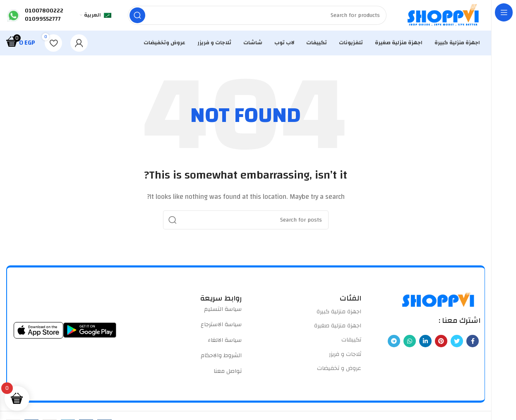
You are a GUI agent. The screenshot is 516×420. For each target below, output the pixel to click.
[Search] (257, 17)
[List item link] (186, 312)
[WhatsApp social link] (410, 344)
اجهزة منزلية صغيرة (338, 328)
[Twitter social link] (457, 344)
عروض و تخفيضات (339, 371)
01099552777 (43, 20)
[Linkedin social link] (425, 344)
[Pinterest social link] (441, 344)
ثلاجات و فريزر (345, 356)
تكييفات (351, 342)
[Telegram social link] (394, 344)
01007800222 (44, 12)
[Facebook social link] (473, 344)
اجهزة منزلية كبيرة (339, 314)
